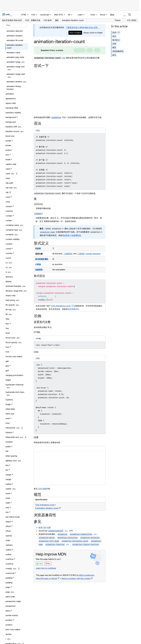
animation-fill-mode (15, 40)
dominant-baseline (13, 286)
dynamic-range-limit (14, 291)
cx (7, 263)
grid (7, 371)
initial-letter (10, 409)
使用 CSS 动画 (45, 527)
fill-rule (9, 310)
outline (8, 554)
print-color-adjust (13, 629)
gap (7, 361)
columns (9, 211)
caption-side (11, 164)
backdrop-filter (12, 108)
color (8, 202)
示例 (114, 44)
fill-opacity (10, 305)
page (8, 592)
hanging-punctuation (14, 375)
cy (7, 267)
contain (9, 220)
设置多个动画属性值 (72, 235)
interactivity (10, 428)
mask (8, 498)
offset (8, 531)
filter (8, 319)
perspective (11, 606)
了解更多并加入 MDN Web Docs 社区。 (83, 27)
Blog (112, 15)
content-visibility (13, 239)
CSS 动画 (42, 489)
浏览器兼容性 (118, 51)
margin (8, 479)
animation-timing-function (14, 88)
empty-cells (11, 295)
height (8, 380)
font (7, 352)
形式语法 (39, 276)
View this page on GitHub (46, 578)
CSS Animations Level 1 (61, 306)
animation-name (13, 53)
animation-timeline (14, 82)
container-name (12, 225)
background (11, 122)
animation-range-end (15, 67)
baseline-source (12, 131)
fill (7, 314)
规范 (114, 47)
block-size (10, 136)
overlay (9, 568)
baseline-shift (11, 127)
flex (7, 328)
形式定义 (116, 40)
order (8, 540)
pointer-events (12, 615)
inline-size (10, 414)
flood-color (11, 338)
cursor (8, 258)
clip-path (9, 183)
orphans (9, 545)
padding (9, 583)
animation (10, 94)
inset (8, 423)
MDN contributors (87, 575)
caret (8, 174)
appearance (11, 98)
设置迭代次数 (42, 322)
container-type (12, 230)
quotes (9, 634)
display (9, 281)
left (7, 451)
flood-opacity (11, 342)
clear (8, 178)
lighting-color (11, 461)
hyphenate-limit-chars (15, 392)
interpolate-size (12, 437)
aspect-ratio (11, 103)
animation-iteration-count (15, 46)
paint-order (10, 597)
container (10, 235)
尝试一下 (116, 32)
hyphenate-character (15, 385)
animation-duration (15, 36)
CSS (63, 58)
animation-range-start (16, 74)
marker (8, 489)
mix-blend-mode (13, 517)
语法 (114, 36)
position (9, 625)
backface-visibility (13, 113)
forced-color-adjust (14, 356)
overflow (9, 564)
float (8, 333)
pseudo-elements (93, 254)
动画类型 (39, 270)
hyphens (9, 400)
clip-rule (9, 188)
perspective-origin (13, 601)
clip (7, 192)
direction (9, 277)
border (8, 145)
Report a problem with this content (76, 578)
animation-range (13, 62)
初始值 (38, 248)
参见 (114, 55)
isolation (9, 442)
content (9, 244)
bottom (9, 150)
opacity (9, 536)
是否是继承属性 (42, 259)
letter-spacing (11, 456)
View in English (75, 33)
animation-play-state (15, 57)
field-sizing (10, 300)
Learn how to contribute (46, 568)
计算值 (38, 264)
